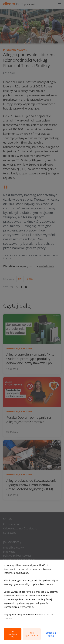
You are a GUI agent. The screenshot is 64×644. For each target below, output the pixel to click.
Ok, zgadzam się (13, 634)
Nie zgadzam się (32, 634)
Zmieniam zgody (51, 634)
